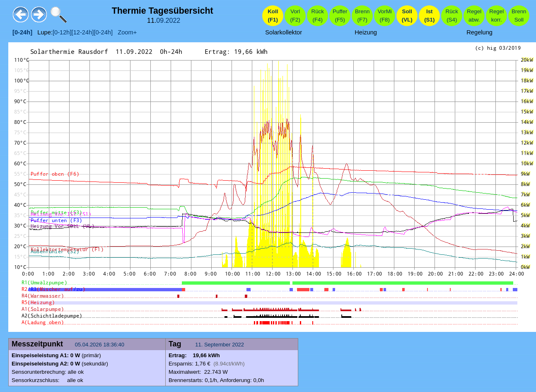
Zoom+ (125, 32)
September (217, 345)
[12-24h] (83, 32)
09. (161, 21)
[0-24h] (103, 32)
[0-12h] (62, 32)
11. (200, 345)
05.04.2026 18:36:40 (100, 345)
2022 (173, 21)
